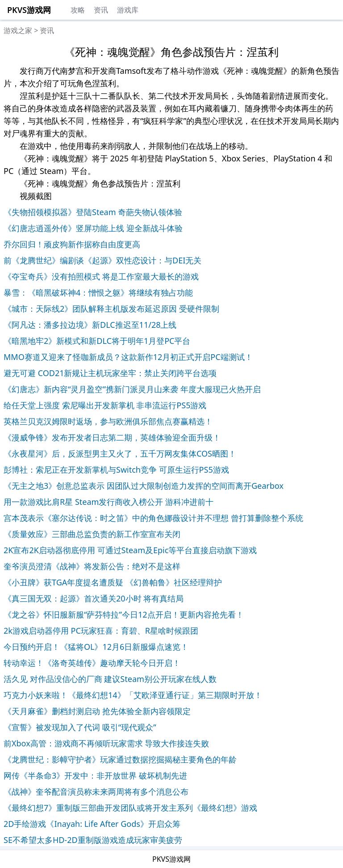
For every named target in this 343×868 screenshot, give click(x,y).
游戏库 (128, 10)
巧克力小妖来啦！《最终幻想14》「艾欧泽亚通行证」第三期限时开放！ (133, 695)
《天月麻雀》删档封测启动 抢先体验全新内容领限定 (97, 711)
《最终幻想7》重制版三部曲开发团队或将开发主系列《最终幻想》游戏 (130, 808)
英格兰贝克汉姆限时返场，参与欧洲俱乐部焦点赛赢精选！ (108, 421)
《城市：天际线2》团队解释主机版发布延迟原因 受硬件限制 (111, 309)
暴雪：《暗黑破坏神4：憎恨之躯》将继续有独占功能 (98, 292)
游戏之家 (18, 30)
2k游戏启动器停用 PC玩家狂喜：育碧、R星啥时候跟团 (101, 631)
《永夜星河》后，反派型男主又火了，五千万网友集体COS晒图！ (120, 453)
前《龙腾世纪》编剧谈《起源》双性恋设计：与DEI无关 (102, 260)
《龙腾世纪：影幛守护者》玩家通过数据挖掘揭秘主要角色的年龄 (120, 759)
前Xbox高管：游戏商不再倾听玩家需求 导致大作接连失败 (106, 743)
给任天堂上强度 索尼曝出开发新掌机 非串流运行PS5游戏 (105, 405)
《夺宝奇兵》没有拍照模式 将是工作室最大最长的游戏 (101, 276)
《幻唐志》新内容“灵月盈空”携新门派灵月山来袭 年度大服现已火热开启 (132, 389)
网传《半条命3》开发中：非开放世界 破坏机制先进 (95, 775)
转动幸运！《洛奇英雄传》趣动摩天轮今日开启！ (92, 663)
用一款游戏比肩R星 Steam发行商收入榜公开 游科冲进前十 (109, 502)
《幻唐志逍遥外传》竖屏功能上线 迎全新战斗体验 (93, 228)
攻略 (78, 10)
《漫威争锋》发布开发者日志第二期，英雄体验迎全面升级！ (112, 437)
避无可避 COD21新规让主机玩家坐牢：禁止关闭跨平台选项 (110, 373)
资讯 (101, 10)
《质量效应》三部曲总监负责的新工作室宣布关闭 (92, 534)
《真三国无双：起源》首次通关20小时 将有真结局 (94, 598)
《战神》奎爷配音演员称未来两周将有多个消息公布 (96, 792)
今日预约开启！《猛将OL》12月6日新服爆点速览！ (96, 647)
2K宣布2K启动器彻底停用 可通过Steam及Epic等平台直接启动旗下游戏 (130, 550)
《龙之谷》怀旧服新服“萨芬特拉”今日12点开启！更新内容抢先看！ (124, 614)
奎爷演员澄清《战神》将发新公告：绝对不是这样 (92, 566)
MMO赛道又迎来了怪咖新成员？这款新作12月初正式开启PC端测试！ (128, 357)
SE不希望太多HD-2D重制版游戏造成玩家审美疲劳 (93, 840)
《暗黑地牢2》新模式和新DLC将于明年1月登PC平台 (97, 341)
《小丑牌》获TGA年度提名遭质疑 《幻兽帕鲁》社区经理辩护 (113, 582)
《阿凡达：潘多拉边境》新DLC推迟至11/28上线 (90, 325)
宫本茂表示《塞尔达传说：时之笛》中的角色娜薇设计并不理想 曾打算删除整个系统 (153, 518)
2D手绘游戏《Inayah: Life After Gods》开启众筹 (92, 824)
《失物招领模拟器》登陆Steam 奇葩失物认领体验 (93, 212)
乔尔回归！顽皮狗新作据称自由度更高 (72, 244)
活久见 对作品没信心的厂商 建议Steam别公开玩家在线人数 (110, 679)
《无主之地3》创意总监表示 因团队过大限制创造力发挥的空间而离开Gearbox (144, 486)
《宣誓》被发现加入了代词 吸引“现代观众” (80, 727)
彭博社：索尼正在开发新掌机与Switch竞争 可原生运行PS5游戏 (116, 470)
